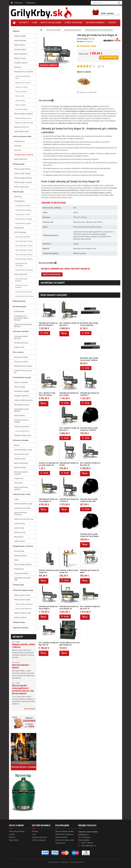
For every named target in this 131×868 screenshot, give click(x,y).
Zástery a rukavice (21, 382)
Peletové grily (19, 164)
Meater (17, 445)
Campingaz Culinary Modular (22, 410)
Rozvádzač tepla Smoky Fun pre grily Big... (89, 324)
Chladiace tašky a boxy (23, 435)
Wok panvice (19, 537)
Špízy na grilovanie (21, 463)
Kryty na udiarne (21, 105)
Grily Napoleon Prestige (23, 210)
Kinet (82, 862)
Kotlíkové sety (19, 347)
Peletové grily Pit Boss (22, 169)
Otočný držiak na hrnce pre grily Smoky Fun (70, 644)
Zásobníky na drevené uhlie (22, 579)
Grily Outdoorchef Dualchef (21, 286)
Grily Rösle (18, 146)
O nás (35, 23)
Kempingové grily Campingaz (21, 264)
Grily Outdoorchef (21, 159)
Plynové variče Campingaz (24, 270)
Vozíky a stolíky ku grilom (23, 400)
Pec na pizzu (18, 352)
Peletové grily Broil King (23, 178)
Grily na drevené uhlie (22, 136)
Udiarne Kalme (19, 45)
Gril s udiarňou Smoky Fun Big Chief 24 (90, 607)
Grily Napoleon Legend (23, 223)
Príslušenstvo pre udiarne (24, 72)
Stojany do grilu (20, 459)
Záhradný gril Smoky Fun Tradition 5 (90, 394)
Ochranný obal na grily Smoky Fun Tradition (89, 429)
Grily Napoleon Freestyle (24, 219)
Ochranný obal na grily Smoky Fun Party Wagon (89, 535)
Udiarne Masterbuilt (21, 132)
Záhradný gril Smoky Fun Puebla (69, 464)
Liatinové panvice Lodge (23, 504)
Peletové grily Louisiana (23, 182)
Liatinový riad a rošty (22, 494)
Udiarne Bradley (20, 36)
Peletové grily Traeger (22, 173)
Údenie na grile (20, 387)
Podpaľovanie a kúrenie (23, 546)
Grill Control (18, 483)
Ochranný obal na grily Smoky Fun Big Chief (89, 500)
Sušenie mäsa (20, 100)
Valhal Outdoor (20, 541)
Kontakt (112, 23)
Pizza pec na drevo (21, 362)
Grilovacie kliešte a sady (23, 450)
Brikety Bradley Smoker (23, 118)
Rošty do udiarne (21, 92)
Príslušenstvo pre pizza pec (23, 371)
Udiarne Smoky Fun (21, 127)
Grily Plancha (19, 228)
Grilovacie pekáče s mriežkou (21, 473)
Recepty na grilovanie (51, 23)
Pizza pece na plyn (21, 357)
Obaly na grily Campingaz (24, 604)
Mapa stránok (14, 840)
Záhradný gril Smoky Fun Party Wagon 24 (48, 500)
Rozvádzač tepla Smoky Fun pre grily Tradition (89, 359)
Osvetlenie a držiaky (22, 391)
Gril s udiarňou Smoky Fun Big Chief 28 (49, 644)
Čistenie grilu (18, 585)
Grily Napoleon (19, 141)
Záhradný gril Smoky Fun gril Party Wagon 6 (48, 324)
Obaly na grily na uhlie (22, 595)
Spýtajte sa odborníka (88, 92)
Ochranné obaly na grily (23, 590)
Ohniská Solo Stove (21, 343)
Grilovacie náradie (21, 440)
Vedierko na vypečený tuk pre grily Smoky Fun (49, 464)
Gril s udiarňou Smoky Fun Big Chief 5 (69, 429)
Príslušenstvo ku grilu (22, 377)
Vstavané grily (19, 622)
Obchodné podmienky (95, 23)
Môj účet (12, 837)
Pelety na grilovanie (21, 187)
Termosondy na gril (21, 454)
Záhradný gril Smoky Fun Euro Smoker (69, 394)
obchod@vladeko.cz (89, 846)
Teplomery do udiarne (23, 83)
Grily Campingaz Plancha (24, 255)
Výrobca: (81, 41)
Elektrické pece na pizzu (23, 366)
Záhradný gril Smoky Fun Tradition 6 (69, 500)
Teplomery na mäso (22, 426)
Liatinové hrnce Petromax (24, 519)
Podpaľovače (19, 569)
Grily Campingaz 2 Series (24, 250)
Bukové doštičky (20, 467)
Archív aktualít (30, 709)
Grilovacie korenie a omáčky (21, 421)
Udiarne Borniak (20, 41)
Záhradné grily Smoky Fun (24, 155)
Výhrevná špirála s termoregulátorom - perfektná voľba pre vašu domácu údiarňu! (23, 689)
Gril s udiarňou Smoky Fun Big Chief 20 (90, 464)
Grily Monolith (19, 311)
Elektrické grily (19, 301)
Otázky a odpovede (73, 23)
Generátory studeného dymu (23, 77)
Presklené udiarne (21, 63)
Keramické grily (19, 307)
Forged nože (19, 478)
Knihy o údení (20, 96)
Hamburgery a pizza (22, 405)
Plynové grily (18, 192)
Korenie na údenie (21, 109)
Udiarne (16, 31)
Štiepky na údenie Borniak (24, 123)
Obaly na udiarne (20, 617)
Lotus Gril (17, 150)
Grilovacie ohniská (21, 331)
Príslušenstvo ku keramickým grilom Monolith (21, 318)
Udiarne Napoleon (21, 54)
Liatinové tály (19, 528)
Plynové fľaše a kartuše (23, 564)
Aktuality (18, 637)
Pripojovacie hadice (21, 573)
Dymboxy (18, 67)
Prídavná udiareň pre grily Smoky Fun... (49, 571)
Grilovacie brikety (20, 556)
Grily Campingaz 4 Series (24, 241)
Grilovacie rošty (20, 532)
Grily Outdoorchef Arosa (24, 292)
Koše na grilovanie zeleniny (21, 488)
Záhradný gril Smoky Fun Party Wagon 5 (48, 607)
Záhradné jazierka (61, 837)
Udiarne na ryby (20, 58)
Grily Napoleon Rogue (23, 206)
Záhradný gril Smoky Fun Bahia (90, 571)
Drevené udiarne (20, 49)
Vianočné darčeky (20, 628)
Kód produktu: (83, 39)
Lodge (16, 499)
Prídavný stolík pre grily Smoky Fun (69, 571)
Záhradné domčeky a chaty (64, 840)
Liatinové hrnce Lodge (22, 508)
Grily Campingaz (20, 232)
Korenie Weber (19, 416)
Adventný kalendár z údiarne (21, 666)
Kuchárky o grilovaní (21, 396)
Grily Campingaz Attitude (24, 259)
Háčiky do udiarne (21, 87)
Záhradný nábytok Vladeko (64, 831)
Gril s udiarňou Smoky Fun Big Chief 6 (69, 324)
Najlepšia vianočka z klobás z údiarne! (24, 646)
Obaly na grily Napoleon (23, 609)
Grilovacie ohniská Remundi (21, 337)
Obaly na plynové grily (22, 600)
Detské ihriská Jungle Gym (64, 834)
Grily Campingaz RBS (22, 237)
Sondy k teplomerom (22, 431)
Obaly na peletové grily (22, 613)
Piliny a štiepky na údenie (23, 114)
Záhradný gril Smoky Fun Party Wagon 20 (69, 607)
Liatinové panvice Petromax (21, 514)
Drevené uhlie (19, 551)
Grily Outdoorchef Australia (21, 280)
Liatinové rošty (19, 523)
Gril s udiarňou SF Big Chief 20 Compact (47, 394)
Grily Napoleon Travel (22, 215)
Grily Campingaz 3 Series (24, 246)
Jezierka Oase (60, 843)
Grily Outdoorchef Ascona (24, 296)
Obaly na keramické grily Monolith (23, 325)
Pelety (16, 560)
